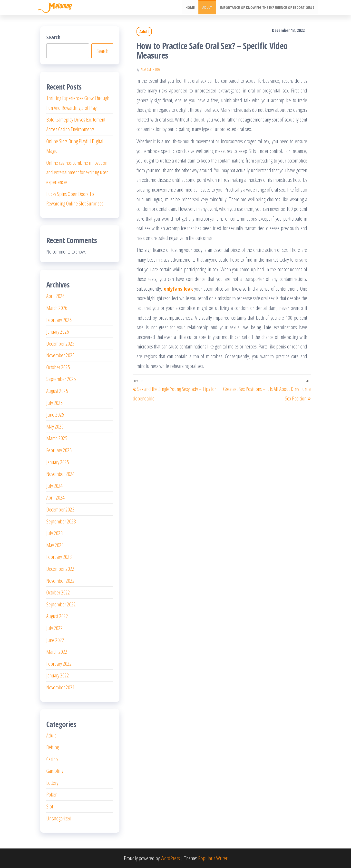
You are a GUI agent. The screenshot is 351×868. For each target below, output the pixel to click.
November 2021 (60, 687)
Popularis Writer (213, 858)
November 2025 (60, 355)
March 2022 (57, 652)
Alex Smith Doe (151, 69)
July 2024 (54, 486)
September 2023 (61, 521)
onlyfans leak (178, 288)
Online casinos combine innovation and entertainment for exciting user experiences (77, 172)
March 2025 (57, 438)
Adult (208, 8)
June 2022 (55, 640)
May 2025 (55, 426)
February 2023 (59, 557)
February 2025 (59, 450)
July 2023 (54, 533)
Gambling (55, 771)
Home (191, 8)
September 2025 (61, 379)
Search (53, 37)
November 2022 (60, 581)
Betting (53, 747)
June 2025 (55, 414)
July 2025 (54, 403)
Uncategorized (59, 818)
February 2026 (59, 320)
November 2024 (60, 474)
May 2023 (55, 545)
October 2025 (58, 367)
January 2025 (58, 462)
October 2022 (58, 592)
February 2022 (59, 664)
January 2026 (58, 331)
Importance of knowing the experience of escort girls (267, 8)
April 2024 (55, 497)
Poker (51, 794)
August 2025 (57, 391)
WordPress (170, 858)
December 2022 (60, 569)
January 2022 (58, 675)
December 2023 (60, 509)
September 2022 (61, 604)
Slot (50, 806)
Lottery (52, 783)
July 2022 (54, 628)
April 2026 (55, 296)
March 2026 (57, 308)
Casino (52, 759)
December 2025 (60, 343)
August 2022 (57, 616)
